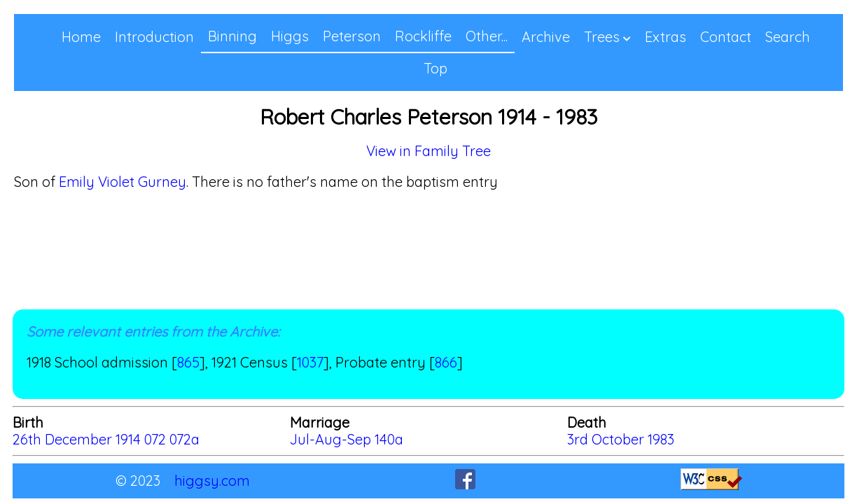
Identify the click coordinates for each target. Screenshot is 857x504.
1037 (310, 362)
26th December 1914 (77, 439)
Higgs (290, 36)
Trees (602, 37)
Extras (666, 37)
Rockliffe (423, 36)
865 (188, 362)
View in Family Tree (428, 151)
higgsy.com (212, 481)
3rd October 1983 (621, 439)
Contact (726, 37)
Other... (487, 36)
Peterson (352, 36)
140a (389, 439)
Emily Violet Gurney (123, 182)
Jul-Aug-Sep (332, 439)
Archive (546, 37)
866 (446, 362)
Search (788, 37)
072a (184, 439)
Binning (232, 36)
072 (155, 439)
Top (436, 68)
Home (81, 37)
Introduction (154, 37)
